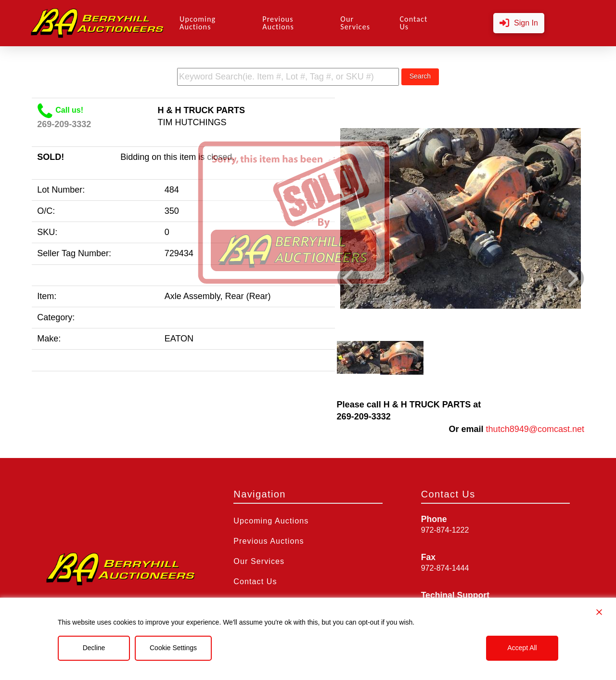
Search (420, 76)
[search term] (288, 77)
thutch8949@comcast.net (535, 429)
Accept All (522, 648)
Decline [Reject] (94, 648)
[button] (519, 23)
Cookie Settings (173, 648)
